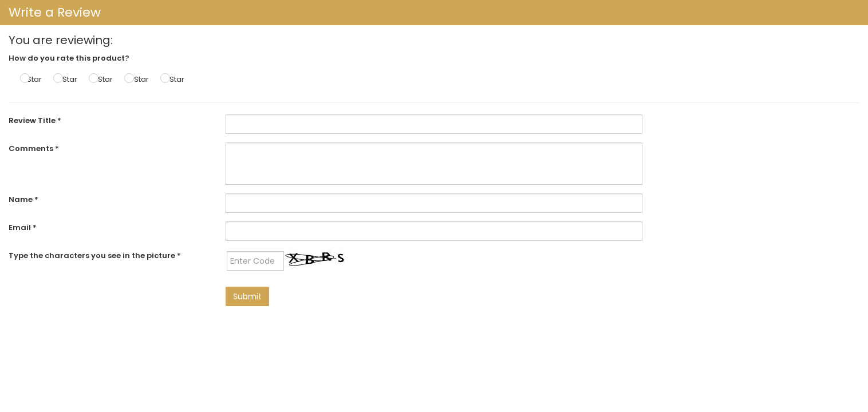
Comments (34, 148)
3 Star (102, 79)
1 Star (32, 79)
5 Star (174, 79)
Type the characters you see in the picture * (95, 255)
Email (23, 227)
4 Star (138, 79)
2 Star (67, 79)
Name (23, 199)
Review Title (35, 120)
